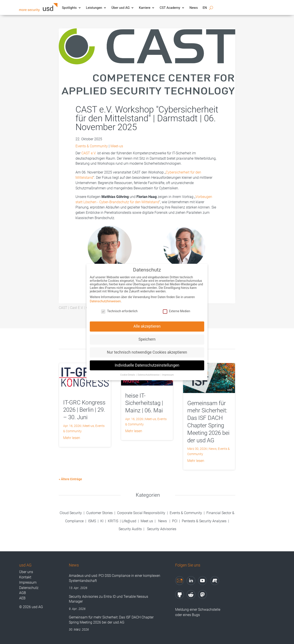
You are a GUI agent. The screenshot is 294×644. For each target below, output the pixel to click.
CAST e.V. (89, 153)
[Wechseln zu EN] (205, 9)
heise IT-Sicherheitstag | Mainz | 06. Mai (144, 403)
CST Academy (170, 8)
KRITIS (113, 521)
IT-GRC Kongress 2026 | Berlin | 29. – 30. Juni (84, 410)
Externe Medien (176, 307)
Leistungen (94, 8)
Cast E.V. (77, 308)
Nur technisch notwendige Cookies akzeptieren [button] (147, 348)
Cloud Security (71, 513)
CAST (63, 308)
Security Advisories (162, 529)
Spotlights (69, 8)
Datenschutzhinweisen (105, 297)
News (194, 8)
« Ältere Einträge (70, 479)
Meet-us (117, 146)
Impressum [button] (168, 371)
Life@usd (129, 521)
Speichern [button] (147, 335)
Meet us (147, 521)
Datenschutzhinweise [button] (149, 371)
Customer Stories (99, 513)
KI (102, 521)
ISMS (92, 521)
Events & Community (92, 146)
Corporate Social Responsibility (141, 513)
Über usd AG (120, 8)
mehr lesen (72, 438)
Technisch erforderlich (119, 307)
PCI (175, 521)
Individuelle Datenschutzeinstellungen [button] (147, 361)
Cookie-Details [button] (128, 371)
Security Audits (130, 529)
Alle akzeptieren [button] (147, 322)
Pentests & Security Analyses (204, 521)
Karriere (145, 8)
